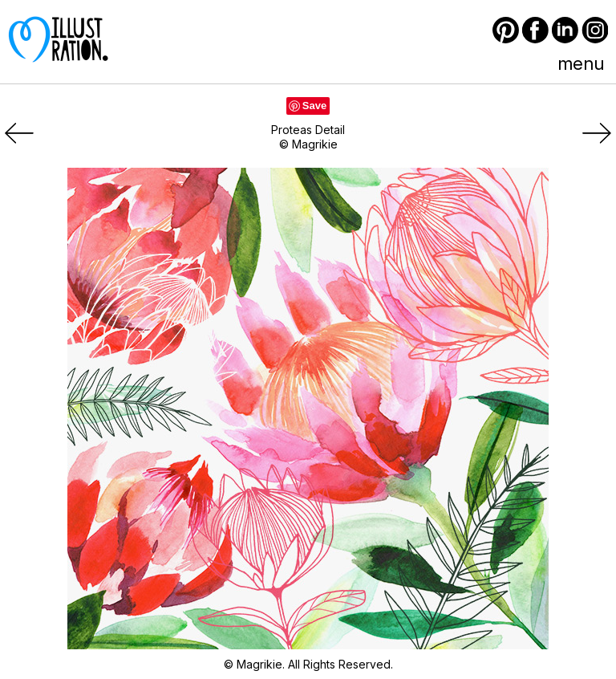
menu (581, 63)
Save (314, 106)
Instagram (595, 30)
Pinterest (506, 30)
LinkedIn (565, 30)
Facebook (535, 30)
